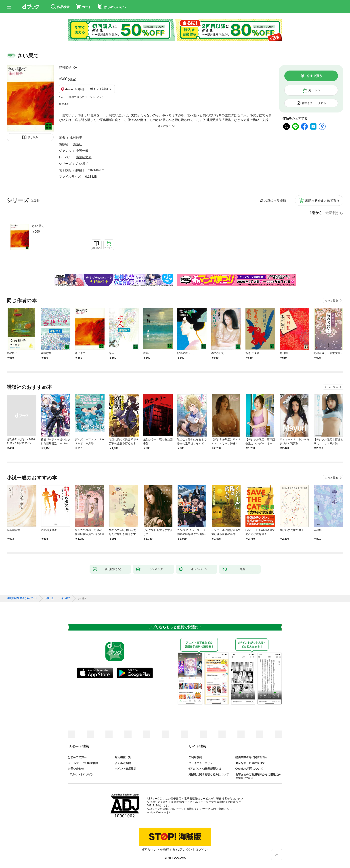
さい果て (38, 226)
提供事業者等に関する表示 (251, 757)
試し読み (33, 137)
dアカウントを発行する (159, 849)
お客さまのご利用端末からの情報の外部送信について (258, 776)
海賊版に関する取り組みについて (209, 774)
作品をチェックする (314, 103)
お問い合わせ (76, 769)
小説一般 (82, 151)
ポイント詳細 (99, 89)
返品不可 (64, 104)
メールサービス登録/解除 (83, 763)
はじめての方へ (77, 757)
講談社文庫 (84, 157)
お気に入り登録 (275, 200)
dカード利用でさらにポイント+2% (80, 97)
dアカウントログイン (81, 774)
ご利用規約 (195, 757)
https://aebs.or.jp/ (160, 812)
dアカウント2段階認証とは (205, 769)
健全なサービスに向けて (250, 763)
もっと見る (331, 300)
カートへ (314, 90)
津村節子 (65, 67)
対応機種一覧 (123, 757)
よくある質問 (123, 763)
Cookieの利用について (249, 769)
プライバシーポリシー (202, 763)
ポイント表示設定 (126, 769)
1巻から (316, 213)
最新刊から (334, 213)
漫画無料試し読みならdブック (22, 598)
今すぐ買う (314, 76)
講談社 (78, 144)
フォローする (75, 67)
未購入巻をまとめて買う (322, 200)
